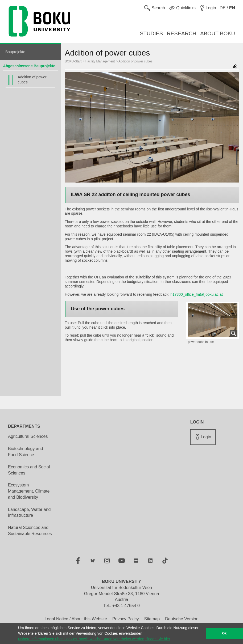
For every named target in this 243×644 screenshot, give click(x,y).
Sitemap (152, 619)
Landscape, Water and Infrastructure (29, 512)
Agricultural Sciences (28, 436)
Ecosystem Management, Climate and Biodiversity (29, 491)
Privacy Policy (126, 619)
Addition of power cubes (32, 80)
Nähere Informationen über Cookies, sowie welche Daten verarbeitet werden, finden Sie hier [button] (94, 639)
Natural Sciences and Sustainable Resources (30, 531)
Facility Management (100, 61)
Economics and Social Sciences (29, 470)
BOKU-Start (73, 61)
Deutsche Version (182, 619)
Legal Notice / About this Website (76, 619)
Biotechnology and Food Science (26, 452)
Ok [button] (225, 633)
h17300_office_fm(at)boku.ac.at (197, 294)
